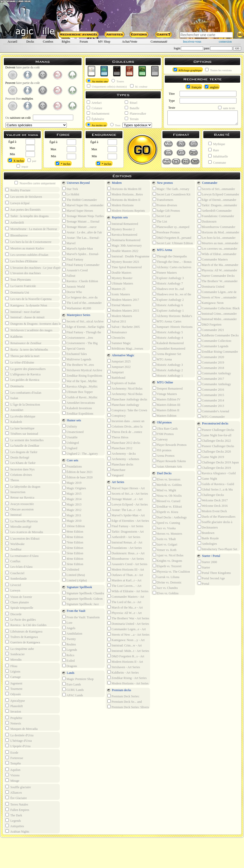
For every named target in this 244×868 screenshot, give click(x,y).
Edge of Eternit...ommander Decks (217, 200)
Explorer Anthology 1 (168, 310)
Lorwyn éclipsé (17, 203)
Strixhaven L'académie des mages (29, 330)
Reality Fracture (18, 190)
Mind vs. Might (164, 490)
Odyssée (13, 694)
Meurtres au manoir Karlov (25, 248)
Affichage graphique (188, 70)
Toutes (118, 81)
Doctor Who (72, 292)
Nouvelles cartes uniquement (35, 183)
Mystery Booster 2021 (123, 262)
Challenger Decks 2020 (214, 451)
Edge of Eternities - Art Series (128, 520)
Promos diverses (165, 205)
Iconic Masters (119, 294)
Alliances (14, 792)
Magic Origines (74, 488)
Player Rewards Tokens (169, 461)
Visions (13, 775)
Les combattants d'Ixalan (23, 392)
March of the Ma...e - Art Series (125, 607)
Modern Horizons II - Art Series (125, 661)
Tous (115, 125)
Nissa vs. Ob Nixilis (167, 495)
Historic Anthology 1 (168, 375)
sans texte (227, 108)
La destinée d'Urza (19, 735)
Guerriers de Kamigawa (23, 642)
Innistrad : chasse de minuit (25, 317)
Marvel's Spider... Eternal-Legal (80, 254)
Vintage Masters (165, 394)
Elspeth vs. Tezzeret (167, 566)
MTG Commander (211, 416)
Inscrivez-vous (192, 42)
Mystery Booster (120, 278)
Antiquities (15, 826)
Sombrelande (16, 578)
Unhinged (71, 443)
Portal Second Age (211, 578)
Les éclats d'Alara (19, 566)
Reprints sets (117, 218)
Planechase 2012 (120, 448)
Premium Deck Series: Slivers (128, 707)
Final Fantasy (73, 259)
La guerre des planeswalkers (25, 369)
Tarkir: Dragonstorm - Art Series (125, 531)
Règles (66, 42)
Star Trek (70, 189)
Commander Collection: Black (219, 308)
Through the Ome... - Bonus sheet (172, 262)
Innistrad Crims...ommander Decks (217, 313)
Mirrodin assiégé (18, 526)
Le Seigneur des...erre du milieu (79, 297)
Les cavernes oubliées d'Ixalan (27, 255)
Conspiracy (117, 415)
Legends (13, 820)
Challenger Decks (211, 495)
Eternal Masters (119, 305)
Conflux (13, 561)
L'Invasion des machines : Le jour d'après (34, 267)
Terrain (132, 119)
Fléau (11, 666)
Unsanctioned (73, 432)
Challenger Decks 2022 (214, 440)
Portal (204, 583)
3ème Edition (73, 564)
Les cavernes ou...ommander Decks (217, 248)
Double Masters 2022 (123, 251)
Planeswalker (135, 113)
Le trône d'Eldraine (20, 362)
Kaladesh (14, 422)
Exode (12, 752)
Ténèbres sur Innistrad (22, 433)
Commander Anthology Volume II (214, 373)
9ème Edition (73, 531)
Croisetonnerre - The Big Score (79, 343)
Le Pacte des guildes (21, 619)
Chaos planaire (17, 602)
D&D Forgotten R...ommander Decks (210, 324)
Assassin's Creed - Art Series (127, 564)
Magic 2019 (72, 483)
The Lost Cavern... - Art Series (124, 586)
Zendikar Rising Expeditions (82, 375)
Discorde (13, 614)
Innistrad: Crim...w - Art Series (124, 645)
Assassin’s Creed (75, 270)
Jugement (14, 683)
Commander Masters (213, 259)
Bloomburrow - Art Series (126, 558)
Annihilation (72, 633)
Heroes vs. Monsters (167, 533)
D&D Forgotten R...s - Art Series (125, 656)
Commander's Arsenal (213, 411)
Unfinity (70, 426)
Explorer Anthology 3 (168, 278)
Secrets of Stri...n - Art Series (128, 493)
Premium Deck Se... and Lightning (124, 701)
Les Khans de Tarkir (20, 463)
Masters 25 (116, 289)
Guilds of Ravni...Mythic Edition (79, 397)
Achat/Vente (130, 42)
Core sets (69, 461)
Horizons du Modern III (124, 189)
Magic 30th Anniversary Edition (124, 245)
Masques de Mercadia (21, 729)
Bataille (132, 108)
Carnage (13, 677)
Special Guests (74, 348)
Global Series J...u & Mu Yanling (215, 489)
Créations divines (19, 475)
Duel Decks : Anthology (170, 517)
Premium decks (118, 691)
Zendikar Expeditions (78, 413)
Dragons (70, 666)
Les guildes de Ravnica (22, 380)
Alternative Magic (120, 356)
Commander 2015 (211, 395)
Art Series (115, 482)
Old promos (161, 423)
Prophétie (14, 718)
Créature (94, 108)
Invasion (13, 711)
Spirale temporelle (19, 607)
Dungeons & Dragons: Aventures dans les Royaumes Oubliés (44, 323)
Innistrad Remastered (123, 224)
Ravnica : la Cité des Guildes (26, 625)
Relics (68, 655)
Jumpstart (116, 372)
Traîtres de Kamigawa (22, 637)
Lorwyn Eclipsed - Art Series (128, 504)
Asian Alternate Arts (167, 466)
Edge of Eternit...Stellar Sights (83, 327)
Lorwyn (13, 590)
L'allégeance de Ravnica (23, 374)
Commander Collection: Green (214, 341)
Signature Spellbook (76, 587)
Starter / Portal (208, 556)
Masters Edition (165, 415)
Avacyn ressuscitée (20, 504)
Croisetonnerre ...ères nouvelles (77, 337)
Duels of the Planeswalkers (217, 516)
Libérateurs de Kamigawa (24, 631)
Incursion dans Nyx (20, 469)
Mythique (217, 144)
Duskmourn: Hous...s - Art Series (125, 553)
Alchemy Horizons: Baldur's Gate (172, 316)
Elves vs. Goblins (166, 593)
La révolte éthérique (20, 416)
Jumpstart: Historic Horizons (173, 327)
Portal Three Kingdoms (214, 573)
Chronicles (116, 337)
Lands (68, 673)
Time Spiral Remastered (124, 267)
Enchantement (98, 113)
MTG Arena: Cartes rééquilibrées (167, 321)
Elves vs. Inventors (167, 479)
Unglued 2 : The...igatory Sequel (80, 453)
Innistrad (13, 515)
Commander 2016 (211, 389)
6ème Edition (73, 548)
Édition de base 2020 (77, 477)
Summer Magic (119, 343)
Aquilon (13, 770)
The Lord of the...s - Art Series (124, 602)
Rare (214, 150)
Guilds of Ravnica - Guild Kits (215, 484)
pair (32, 160)
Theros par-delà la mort (23, 356)
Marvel (69, 243)
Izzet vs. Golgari (165, 544)
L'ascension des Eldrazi (23, 538)
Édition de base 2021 (77, 472)
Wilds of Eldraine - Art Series (128, 591)
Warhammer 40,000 (77, 308)
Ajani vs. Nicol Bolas (168, 555)
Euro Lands (72, 684)
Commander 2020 (211, 357)
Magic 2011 (72, 515)
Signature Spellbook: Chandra (83, 593)
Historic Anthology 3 (168, 365)
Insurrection (15, 492)
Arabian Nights (17, 831)
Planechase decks (120, 464)
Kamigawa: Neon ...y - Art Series (125, 640)
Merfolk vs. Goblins (167, 485)
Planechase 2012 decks (124, 443)
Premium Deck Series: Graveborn (123, 696)
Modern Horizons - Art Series (128, 683)
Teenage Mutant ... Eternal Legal (80, 221)
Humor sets (71, 421)
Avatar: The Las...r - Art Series (124, 510)
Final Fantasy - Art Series (125, 526)
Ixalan (12, 398)
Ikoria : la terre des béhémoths (27, 349)
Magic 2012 (72, 510)
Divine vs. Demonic (167, 582)
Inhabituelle (218, 156)
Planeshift (14, 706)
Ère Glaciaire (16, 798)
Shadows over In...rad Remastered (168, 289)
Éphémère (95, 119)
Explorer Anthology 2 (168, 299)
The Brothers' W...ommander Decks (217, 281)
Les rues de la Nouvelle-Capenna (28, 299)
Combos (48, 42)
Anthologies (207, 543)
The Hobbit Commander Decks (79, 200)
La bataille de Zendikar (22, 445)
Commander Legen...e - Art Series (126, 629)
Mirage (12, 780)
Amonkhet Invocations (79, 403)
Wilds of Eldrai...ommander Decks (217, 254)
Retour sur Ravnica (20, 497)
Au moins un (97, 125)
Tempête (13, 763)
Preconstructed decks (212, 424)
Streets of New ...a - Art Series (128, 634)
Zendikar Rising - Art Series (127, 678)
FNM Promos (163, 434)
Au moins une (98, 81)
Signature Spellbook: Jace (81, 604)
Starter (204, 567)
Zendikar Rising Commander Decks (217, 351)
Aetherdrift (15, 222)
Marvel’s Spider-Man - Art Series (125, 515)
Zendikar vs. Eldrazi (167, 506)
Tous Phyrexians (18, 279)
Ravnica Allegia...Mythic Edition (80, 386)
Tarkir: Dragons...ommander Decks (217, 205)
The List (160, 221)
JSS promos (162, 450)
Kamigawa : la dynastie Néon (26, 305)
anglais (212, 87)
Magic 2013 (72, 504)
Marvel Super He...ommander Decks (82, 205)
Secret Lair (162, 216)
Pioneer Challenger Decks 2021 (215, 446)
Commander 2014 (211, 400)
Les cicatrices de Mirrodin (24, 532)
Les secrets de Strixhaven (24, 196)
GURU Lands (73, 690)
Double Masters (119, 272)
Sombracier (15, 654)
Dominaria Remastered (124, 240)
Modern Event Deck (212, 511)
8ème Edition (73, 537)
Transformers (163, 200)
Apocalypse (15, 700)
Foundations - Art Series (125, 548)
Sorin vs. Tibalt (164, 539)
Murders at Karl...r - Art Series (124, 580)
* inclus (63, 164)
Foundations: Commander (216, 216)
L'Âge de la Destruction (23, 404)
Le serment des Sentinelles (24, 440)
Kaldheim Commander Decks (218, 335)
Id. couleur (139, 86)
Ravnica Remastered (122, 234)
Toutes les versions (218, 70)
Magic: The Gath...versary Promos (171, 189)
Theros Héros (118, 437)
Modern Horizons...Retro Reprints (125, 194)
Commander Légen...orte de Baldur (217, 292)
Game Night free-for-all (215, 435)
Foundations (72, 466)
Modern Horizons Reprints (126, 210)
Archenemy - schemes (123, 459)
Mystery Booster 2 (121, 229)
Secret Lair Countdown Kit (172, 194)
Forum (84, 42)
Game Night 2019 (211, 457)
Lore (67, 622)
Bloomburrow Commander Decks (216, 227)
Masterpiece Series (76, 315)
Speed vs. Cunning (166, 523)
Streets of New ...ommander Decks (217, 297)
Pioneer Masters (165, 272)
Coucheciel (15, 573)
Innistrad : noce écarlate (23, 312)
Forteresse (14, 758)
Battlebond (116, 377)
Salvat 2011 (117, 321)
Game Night (207, 478)
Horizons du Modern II (124, 200)
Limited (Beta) (74, 575)
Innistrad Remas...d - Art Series (124, 542)
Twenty (69, 639)
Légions (13, 671)
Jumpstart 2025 (119, 361)
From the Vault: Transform (81, 617)
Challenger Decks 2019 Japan (218, 462)
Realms (69, 644)
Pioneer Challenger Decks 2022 (215, 430)
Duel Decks (161, 474)
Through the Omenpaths (170, 256)
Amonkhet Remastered (169, 348)
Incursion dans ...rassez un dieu (125, 421)
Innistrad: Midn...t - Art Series (128, 651)
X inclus (16, 161)
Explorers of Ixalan (121, 383)
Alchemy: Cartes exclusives (172, 267)
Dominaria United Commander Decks (210, 286)
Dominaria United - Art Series (128, 624)
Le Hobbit (71, 194)
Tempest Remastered (168, 388)
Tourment (14, 689)
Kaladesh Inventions (77, 408)
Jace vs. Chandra (165, 588)
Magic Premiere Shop (78, 679)
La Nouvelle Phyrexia (21, 521)
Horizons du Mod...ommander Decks (218, 232)
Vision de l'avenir (19, 597)
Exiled (68, 660)
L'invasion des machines (23, 273)
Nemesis (13, 723)
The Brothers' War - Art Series (128, 618)
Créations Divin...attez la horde (124, 426)
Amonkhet (14, 410)
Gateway (160, 439)
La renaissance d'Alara (22, 556)
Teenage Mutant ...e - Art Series (124, 499)
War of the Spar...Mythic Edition (79, 381)
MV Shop (104, 42)
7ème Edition (73, 542)
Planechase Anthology (123, 405)
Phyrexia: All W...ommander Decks (217, 270)
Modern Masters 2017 (123, 299)
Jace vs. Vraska (164, 528)
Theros (12, 480)
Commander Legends (213, 346)
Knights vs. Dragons (167, 561)
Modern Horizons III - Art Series (125, 569)
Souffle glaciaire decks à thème (215, 522)
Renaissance (117, 332)
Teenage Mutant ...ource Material (79, 227)
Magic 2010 (72, 520)
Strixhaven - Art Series (124, 667)
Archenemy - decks (121, 453)
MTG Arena (162, 250)
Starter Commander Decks (216, 275)
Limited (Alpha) (75, 580)
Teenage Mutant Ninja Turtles (83, 216)
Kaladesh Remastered (168, 343)
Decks (30, 42)
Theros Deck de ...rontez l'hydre (124, 432)
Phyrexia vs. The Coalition (171, 571)
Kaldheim (14, 336)
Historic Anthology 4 (168, 337)
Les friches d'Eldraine (21, 261)
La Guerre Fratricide (21, 286)
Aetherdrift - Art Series (124, 537)
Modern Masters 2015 (123, 310)
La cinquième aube (20, 649)
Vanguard (115, 475)
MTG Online (162, 383)
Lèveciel (13, 585)
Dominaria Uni (17, 292)
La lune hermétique (20, 428)
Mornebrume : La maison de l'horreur (31, 229)
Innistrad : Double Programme (128, 256)
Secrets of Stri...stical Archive (83, 321)
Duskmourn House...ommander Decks (213, 221)
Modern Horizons (120, 205)
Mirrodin (13, 659)
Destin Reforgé (17, 457)
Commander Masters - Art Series (125, 596)
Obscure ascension (20, 509)
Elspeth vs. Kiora (165, 512)
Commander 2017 (211, 378)
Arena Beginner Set (167, 354)
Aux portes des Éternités (23, 209)
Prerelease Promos (166, 232)
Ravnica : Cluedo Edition (80, 281)
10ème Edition (73, 526)
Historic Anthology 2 (168, 370)
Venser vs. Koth (165, 550)
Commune (217, 162)
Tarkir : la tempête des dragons (27, 216)
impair (22, 166)
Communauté (159, 42)
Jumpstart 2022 (119, 367)
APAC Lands (73, 695)
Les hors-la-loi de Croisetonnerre (28, 242)
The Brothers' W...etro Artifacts (78, 365)
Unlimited (71, 569)
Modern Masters (120, 316)
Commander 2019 (211, 362)
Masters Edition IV (167, 399)
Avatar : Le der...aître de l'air (82, 232)
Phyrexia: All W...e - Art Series (124, 613)
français (194, 87)
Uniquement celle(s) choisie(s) (107, 86)
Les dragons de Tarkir (21, 452)
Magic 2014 (72, 499)
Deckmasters (208, 527)
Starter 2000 (207, 562)
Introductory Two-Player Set (217, 549)
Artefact (94, 102)
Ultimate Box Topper (78, 392)
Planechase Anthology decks (127, 399)
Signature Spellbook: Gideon (82, 598)
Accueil (12, 42)
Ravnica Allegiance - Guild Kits (216, 473)
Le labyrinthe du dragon (23, 486)
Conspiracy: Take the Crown (127, 410)
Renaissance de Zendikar (23, 343)
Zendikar (13, 549)
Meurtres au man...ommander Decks (218, 243)
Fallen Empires (17, 810)
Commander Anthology (214, 384)
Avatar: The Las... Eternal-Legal (80, 238)
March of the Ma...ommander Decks (217, 265)
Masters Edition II (166, 410)
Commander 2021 (211, 330)
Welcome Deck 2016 (213, 506)
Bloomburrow (17, 235)
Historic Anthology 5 (168, 332)
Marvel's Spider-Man (78, 248)
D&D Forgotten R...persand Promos (171, 238)
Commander (207, 183)
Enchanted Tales (75, 354)
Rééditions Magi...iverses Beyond (125, 348)
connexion (225, 42)
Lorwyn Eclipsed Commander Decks (218, 194)
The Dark (14, 815)
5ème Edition (73, 553)
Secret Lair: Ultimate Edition (173, 243)
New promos (162, 183)
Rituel (131, 102)
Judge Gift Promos (166, 210)
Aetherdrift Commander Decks (214, 210)
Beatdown (206, 533)
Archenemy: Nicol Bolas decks (124, 388)
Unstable (70, 437)
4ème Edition (73, 558)
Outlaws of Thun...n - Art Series (125, 575)
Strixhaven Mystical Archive (82, 370)
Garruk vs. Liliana (166, 577)
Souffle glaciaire (18, 787)
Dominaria (14, 386)
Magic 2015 (72, 493)
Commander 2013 (211, 406)
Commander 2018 (211, 368)
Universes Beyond (75, 183)
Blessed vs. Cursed (167, 501)
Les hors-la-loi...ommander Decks (216, 238)
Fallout (69, 275)
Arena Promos (164, 455)
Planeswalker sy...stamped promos (171, 227)
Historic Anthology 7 (168, 283)
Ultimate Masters (120, 283)
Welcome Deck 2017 (213, 500)
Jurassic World (73, 286)
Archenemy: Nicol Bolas (125, 394)
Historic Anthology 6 (168, 305)
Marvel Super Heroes (78, 210)
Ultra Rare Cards (165, 428)
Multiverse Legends (77, 359)
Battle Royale (208, 538)
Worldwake (15, 544)
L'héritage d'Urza (19, 740)
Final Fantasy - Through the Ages (81, 332)
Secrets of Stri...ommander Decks (216, 189)
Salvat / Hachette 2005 (124, 327)
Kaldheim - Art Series (123, 672)
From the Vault (73, 611)
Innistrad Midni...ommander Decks (217, 319)
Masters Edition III (167, 405)
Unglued (70, 448)
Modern (114, 183)
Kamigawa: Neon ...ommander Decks (210, 303)
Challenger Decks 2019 (214, 468)
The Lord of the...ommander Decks (82, 303)
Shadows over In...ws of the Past (172, 294)
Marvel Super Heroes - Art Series (125, 488)
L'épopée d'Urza (18, 746)
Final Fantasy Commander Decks (80, 265)
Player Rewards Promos (170, 445)
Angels (69, 628)
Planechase (116, 470)
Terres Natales (17, 804)
